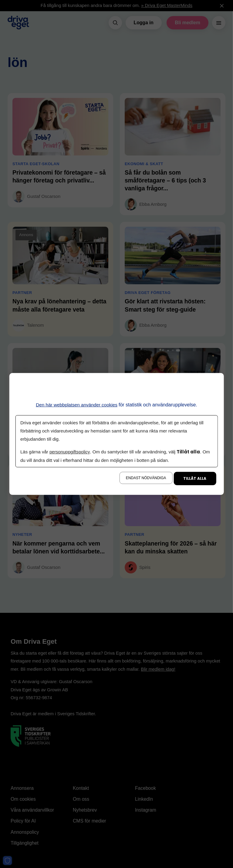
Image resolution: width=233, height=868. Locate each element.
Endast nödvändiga (146, 478)
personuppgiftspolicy (70, 452)
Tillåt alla (195, 478)
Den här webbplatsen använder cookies (77, 405)
